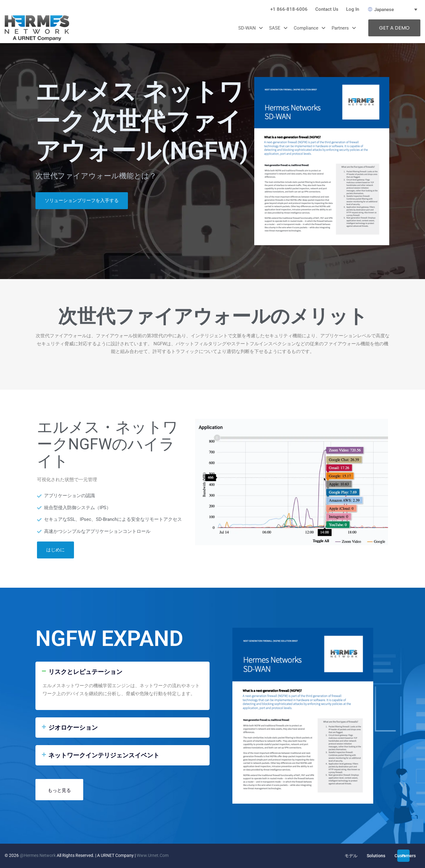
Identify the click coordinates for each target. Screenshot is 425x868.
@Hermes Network (38, 855)
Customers (405, 856)
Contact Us (327, 9)
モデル (351, 856)
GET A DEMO (394, 28)
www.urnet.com (153, 855)
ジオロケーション (73, 728)
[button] (123, 672)
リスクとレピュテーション (85, 672)
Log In (353, 9)
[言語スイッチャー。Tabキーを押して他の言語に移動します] (394, 10)
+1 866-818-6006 (289, 9)
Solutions (376, 856)
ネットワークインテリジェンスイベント (104, 755)
